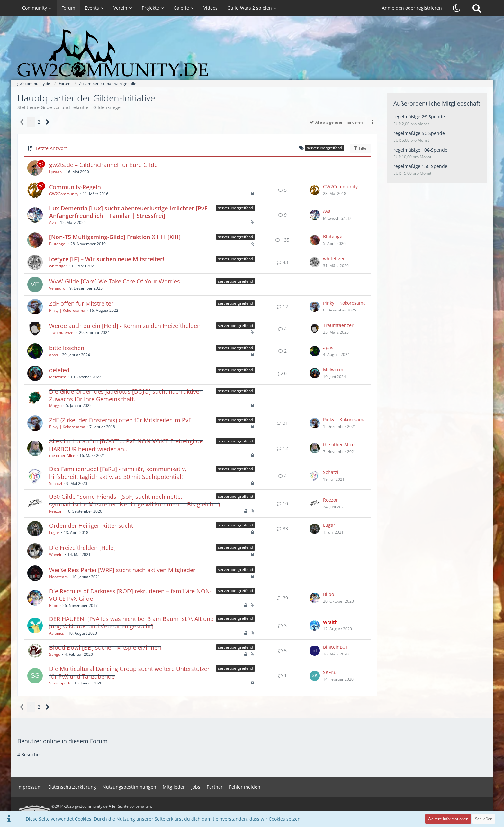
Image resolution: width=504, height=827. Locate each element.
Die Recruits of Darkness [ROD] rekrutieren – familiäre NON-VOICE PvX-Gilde (130, 595)
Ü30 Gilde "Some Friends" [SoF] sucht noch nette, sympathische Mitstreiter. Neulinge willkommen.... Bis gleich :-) (135, 500)
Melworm (58, 377)
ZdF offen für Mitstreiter (81, 303)
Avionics (57, 633)
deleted (59, 370)
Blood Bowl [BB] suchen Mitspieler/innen (105, 647)
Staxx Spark (60, 683)
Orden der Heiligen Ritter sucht (91, 525)
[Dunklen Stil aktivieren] (457, 8)
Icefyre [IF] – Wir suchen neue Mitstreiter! (107, 259)
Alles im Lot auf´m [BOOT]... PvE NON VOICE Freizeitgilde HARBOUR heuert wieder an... (126, 445)
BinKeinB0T (335, 647)
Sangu (55, 654)
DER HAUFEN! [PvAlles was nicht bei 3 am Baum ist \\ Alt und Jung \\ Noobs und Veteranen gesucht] (131, 623)
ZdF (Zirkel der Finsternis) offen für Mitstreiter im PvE (120, 420)
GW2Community (64, 194)
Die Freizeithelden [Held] (82, 548)
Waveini (56, 555)
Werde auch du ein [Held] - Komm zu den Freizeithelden (125, 326)
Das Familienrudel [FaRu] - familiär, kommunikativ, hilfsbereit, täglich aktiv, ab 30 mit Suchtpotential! (118, 473)
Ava (53, 223)
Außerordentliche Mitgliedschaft (437, 103)
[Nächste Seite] (48, 122)
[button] (372, 122)
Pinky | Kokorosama (67, 310)
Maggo (55, 406)
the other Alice (62, 455)
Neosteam (59, 577)
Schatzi (56, 483)
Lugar (54, 532)
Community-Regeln (75, 187)
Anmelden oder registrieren (412, 8)
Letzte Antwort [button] (51, 148)
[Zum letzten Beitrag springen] (315, 190)
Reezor (55, 511)
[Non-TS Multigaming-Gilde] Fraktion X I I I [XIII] (115, 237)
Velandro (57, 288)
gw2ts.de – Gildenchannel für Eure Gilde (103, 165)
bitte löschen (67, 348)
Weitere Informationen (448, 819)
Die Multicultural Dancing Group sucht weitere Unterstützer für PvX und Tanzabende (129, 673)
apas (54, 355)
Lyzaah (55, 172)
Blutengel (58, 244)
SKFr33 (330, 672)
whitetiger (58, 266)
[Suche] (477, 8)
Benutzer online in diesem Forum (63, 741)
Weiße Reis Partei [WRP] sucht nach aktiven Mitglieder (122, 570)
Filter (360, 148)
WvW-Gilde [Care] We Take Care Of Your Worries (115, 281)
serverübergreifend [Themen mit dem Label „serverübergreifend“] (235, 208)
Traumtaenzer (62, 333)
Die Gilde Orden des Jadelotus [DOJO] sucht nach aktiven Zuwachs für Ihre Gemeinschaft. (126, 395)
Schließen (484, 819)
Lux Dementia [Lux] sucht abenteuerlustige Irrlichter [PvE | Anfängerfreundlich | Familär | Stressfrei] (131, 212)
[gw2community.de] (252, 53)
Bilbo (54, 605)
